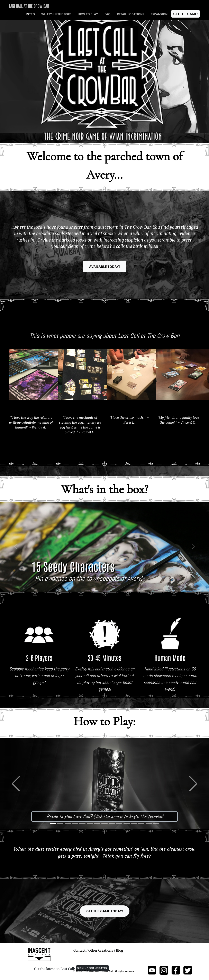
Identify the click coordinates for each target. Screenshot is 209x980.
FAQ (107, 14)
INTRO (30, 14)
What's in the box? (56, 14)
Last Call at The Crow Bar (29, 6)
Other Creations (101, 950)
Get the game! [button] (185, 14)
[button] (16, 547)
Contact (79, 950)
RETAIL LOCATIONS (131, 14)
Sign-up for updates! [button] (92, 968)
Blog (120, 950)
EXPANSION (159, 14)
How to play (88, 14)
